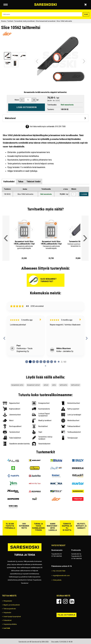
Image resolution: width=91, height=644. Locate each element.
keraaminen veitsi (17, 385)
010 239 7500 (60, 126)
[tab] (9, 182)
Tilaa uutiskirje (66, 615)
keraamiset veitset (33, 385)
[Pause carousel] (45, 366)
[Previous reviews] (4, 338)
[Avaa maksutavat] (45, 118)
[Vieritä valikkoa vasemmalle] (6, 238)
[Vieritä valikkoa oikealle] (85, 238)
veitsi (54, 385)
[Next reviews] (87, 338)
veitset (46, 385)
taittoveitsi (63, 385)
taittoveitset (75, 385)
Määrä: (17, 100)
